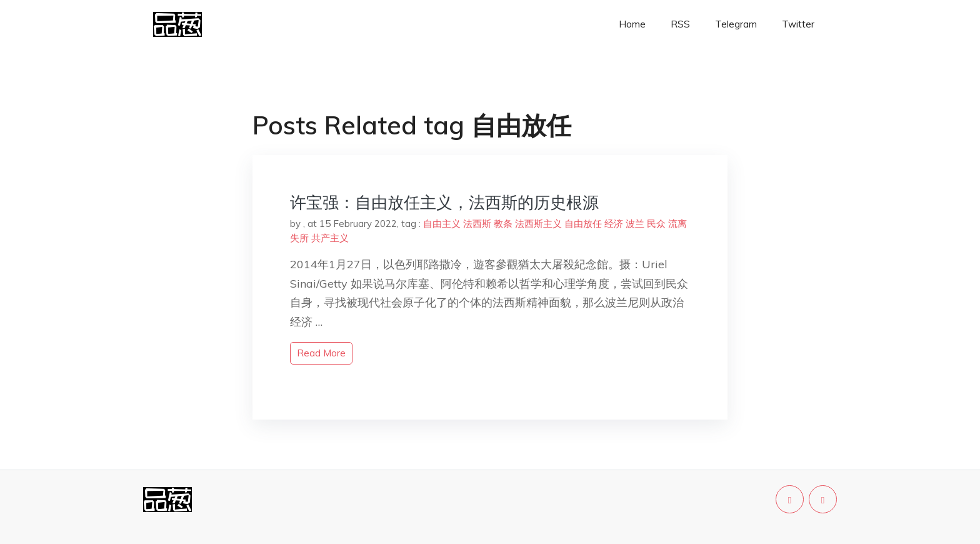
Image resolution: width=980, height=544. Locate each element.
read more (321, 353)
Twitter (798, 24)
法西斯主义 (538, 224)
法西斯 (477, 224)
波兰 (635, 224)
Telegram (736, 24)
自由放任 (583, 224)
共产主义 (330, 238)
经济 (614, 224)
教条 (503, 224)
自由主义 (442, 224)
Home (632, 24)
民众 (656, 224)
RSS (680, 24)
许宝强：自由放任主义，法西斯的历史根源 (444, 202)
